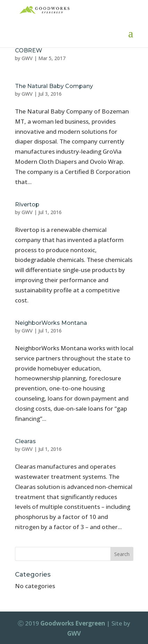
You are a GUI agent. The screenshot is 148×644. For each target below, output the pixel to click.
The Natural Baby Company (54, 86)
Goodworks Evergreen (73, 623)
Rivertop (27, 204)
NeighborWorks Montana (51, 323)
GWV (27, 58)
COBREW (29, 50)
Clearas (25, 441)
